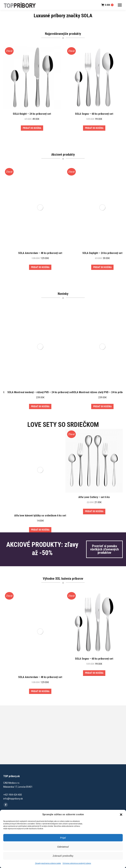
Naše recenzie (11, 765)
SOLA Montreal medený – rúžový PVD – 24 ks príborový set (40, 375)
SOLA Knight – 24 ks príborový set (32, 114)
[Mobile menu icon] (120, 5)
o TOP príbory (10, 750)
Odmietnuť (63, 847)
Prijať (63, 838)
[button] (121, 815)
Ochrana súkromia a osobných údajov (77, 863)
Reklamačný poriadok (14, 802)
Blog (6, 772)
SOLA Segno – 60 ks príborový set (94, 114)
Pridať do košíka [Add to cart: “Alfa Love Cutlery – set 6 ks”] (94, 481)
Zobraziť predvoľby (63, 856)
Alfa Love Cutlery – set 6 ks (94, 467)
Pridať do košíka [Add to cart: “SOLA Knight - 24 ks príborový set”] (32, 128)
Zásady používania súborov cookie (48, 863)
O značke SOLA (11, 757)
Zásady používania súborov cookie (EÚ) (23, 786)
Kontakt (7, 779)
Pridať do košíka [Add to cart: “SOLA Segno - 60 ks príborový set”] (94, 128)
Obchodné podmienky (15, 795)
